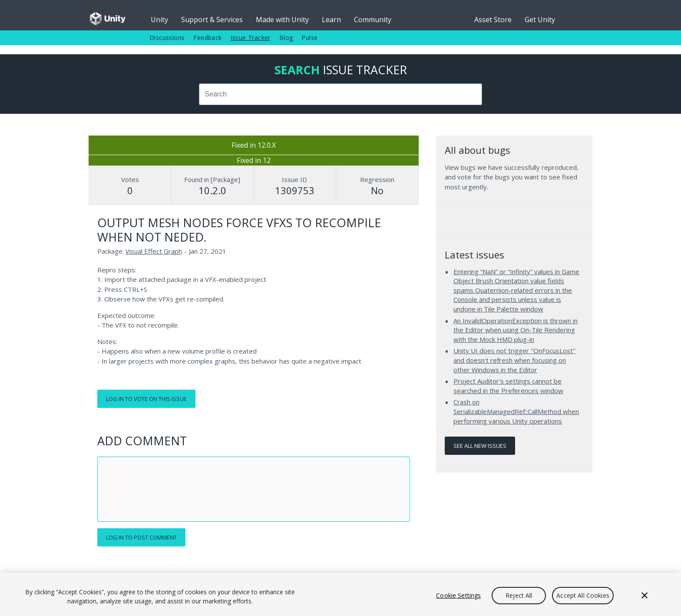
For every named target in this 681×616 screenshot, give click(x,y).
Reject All (519, 595)
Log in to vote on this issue (146, 399)
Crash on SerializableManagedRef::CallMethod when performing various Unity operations (516, 411)
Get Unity (540, 20)
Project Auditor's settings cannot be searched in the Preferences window (508, 386)
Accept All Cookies (583, 595)
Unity (159, 20)
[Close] (645, 596)
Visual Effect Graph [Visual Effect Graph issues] (154, 251)
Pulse (309, 38)
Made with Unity (282, 20)
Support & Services (212, 20)
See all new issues (480, 446)
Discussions (167, 38)
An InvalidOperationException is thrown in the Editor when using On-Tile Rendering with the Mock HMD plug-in (516, 330)
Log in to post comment (141, 537)
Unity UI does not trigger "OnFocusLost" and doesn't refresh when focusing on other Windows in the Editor (514, 360)
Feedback (207, 38)
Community (373, 20)
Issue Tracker (251, 38)
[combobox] (340, 94)
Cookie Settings (458, 595)
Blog (286, 38)
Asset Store (493, 20)
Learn (331, 20)
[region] (340, 594)
